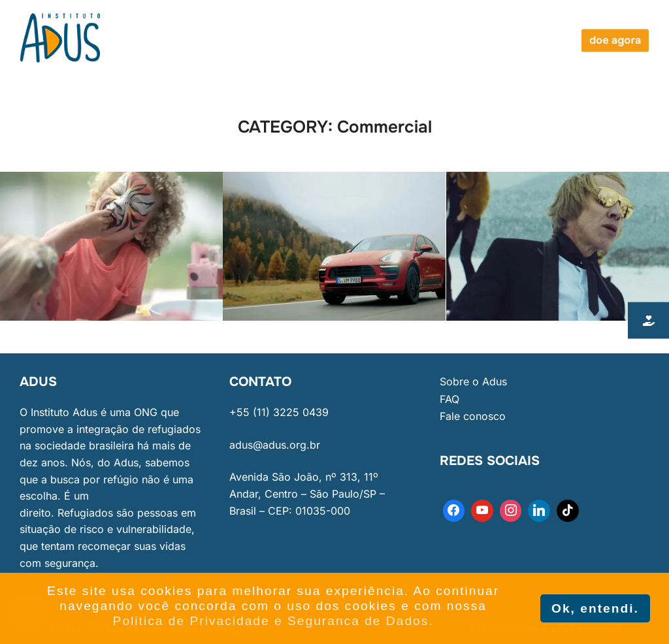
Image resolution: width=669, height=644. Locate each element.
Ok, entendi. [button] (595, 608)
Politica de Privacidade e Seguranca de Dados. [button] (273, 621)
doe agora (615, 40)
